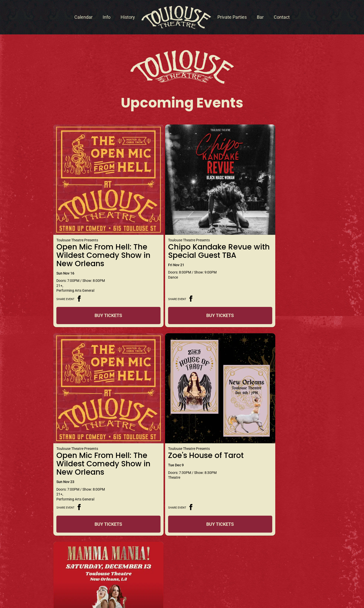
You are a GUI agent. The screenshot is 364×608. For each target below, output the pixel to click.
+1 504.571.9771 (86, 546)
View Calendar (182, 480)
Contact (282, 17)
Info (107, 17)
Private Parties (232, 17)
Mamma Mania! (172, 410)
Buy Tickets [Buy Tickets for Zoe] (95, 457)
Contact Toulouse (59, 532)
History (128, 17)
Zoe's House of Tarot (94, 410)
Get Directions (182, 540)
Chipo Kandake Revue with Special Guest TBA (177, 228)
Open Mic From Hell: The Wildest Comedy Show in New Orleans (94, 233)
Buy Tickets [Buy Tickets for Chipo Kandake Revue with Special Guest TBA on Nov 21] (180, 297)
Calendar (83, 17)
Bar (260, 17)
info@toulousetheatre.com (65, 552)
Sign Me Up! (290, 557)
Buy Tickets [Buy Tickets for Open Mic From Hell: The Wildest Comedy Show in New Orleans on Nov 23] (265, 297)
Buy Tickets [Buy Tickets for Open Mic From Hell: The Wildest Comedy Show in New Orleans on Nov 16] (95, 297)
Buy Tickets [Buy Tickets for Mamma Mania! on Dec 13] (180, 457)
